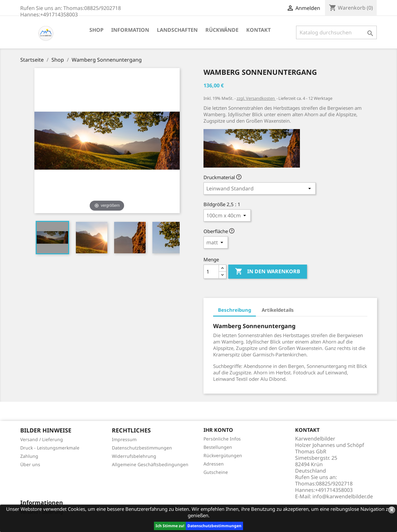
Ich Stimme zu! (170, 526)
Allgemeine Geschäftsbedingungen (150, 464)
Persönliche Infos (222, 439)
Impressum (124, 439)
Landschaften (177, 30)
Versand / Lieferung (42, 439)
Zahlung (29, 456)
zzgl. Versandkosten (256, 98)
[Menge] (211, 272)
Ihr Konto (218, 430)
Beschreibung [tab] (235, 310)
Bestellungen (218, 447)
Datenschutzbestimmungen (214, 526)
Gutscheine (216, 472)
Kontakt (258, 30)
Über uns (30, 464)
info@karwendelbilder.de (343, 496)
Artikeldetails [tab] (278, 310)
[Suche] (336, 32)
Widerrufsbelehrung (134, 456)
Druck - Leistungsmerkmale (50, 448)
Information (130, 30)
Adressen (214, 464)
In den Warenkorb (268, 272)
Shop (96, 30)
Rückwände (222, 30)
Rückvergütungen (223, 455)
